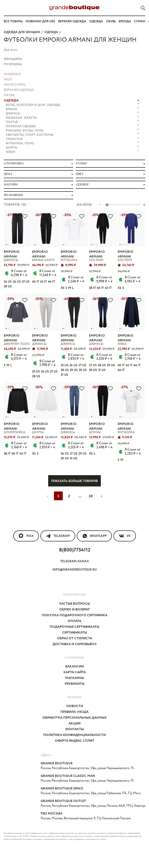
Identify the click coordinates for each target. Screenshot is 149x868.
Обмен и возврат (74, 610)
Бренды (125, 21)
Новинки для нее (40, 21)
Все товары (13, 21)
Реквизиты (75, 684)
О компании (74, 657)
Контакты (75, 729)
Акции (74, 724)
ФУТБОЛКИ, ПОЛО (72, 143)
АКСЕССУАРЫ (15, 85)
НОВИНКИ (12, 74)
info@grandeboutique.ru (75, 570)
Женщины (13, 59)
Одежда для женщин (22, 32)
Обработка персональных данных (74, 718)
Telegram (58, 536)
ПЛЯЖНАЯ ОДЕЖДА (72, 126)
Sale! (8, 79)
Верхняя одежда (72, 21)
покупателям (74, 594)
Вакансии (74, 667)
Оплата (74, 621)
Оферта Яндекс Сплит (75, 741)
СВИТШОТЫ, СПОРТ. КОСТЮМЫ (72, 135)
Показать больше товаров (74, 481)
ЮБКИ (72, 152)
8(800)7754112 (75, 550)
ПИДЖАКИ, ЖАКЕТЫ (72, 118)
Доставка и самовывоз (75, 644)
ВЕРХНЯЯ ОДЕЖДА (19, 90)
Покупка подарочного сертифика (75, 615)
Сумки (140, 21)
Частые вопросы (74, 604)
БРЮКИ (72, 109)
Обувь (111, 21)
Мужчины (13, 64)
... (80, 496)
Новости (75, 706)
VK (125, 536)
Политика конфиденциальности (74, 735)
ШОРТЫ (72, 148)
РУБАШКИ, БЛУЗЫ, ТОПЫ (72, 131)
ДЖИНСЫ (72, 114)
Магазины (75, 678)
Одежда (96, 21)
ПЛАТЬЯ (72, 122)
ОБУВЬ (9, 95)
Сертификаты (75, 633)
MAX (26, 536)
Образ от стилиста (75, 638)
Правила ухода (74, 712)
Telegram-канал (74, 561)
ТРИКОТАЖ (72, 139)
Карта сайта (75, 672)
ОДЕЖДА (51, 32)
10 (91, 496)
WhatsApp (94, 536)
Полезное (74, 697)
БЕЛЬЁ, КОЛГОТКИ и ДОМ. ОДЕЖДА (72, 105)
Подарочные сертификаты (74, 627)
